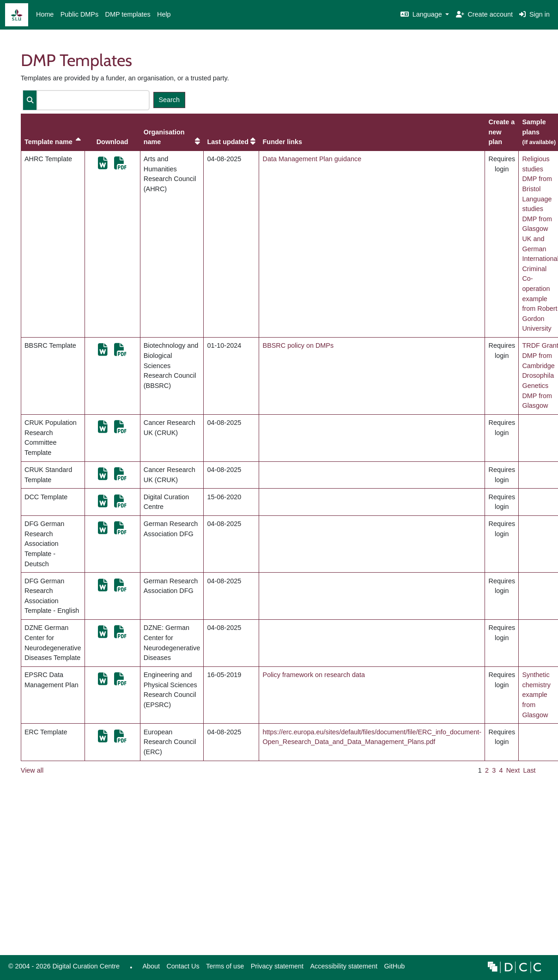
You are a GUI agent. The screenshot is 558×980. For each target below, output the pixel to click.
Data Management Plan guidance (312, 159)
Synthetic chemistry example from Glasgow (536, 695)
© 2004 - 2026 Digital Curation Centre (62, 969)
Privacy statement (277, 966)
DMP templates (128, 14)
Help (164, 14)
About (151, 966)
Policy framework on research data (314, 675)
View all (32, 770)
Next (513, 770)
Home (45, 14)
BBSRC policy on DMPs (298, 345)
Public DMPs (79, 14)
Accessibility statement (344, 966)
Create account (484, 14)
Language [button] (422, 14)
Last (529, 770)
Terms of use (225, 966)
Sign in (534, 14)
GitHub (393, 969)
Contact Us (183, 966)
